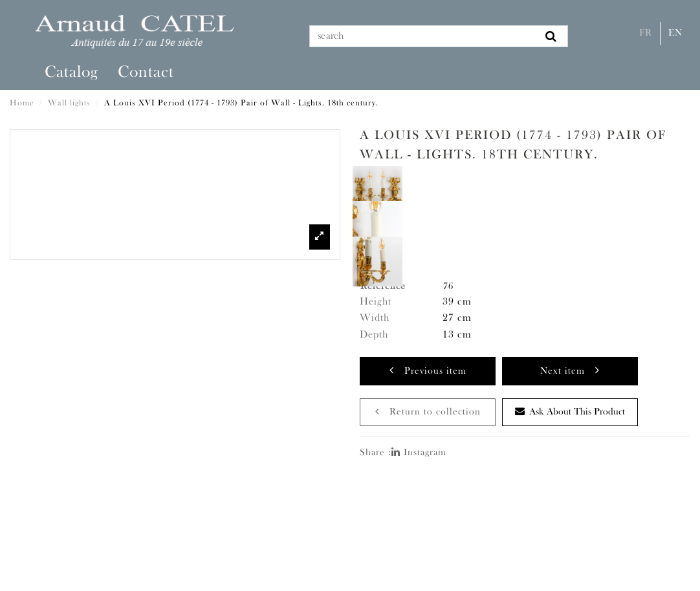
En (675, 33)
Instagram (419, 453)
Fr (646, 33)
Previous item (428, 370)
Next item (570, 370)
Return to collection (428, 412)
